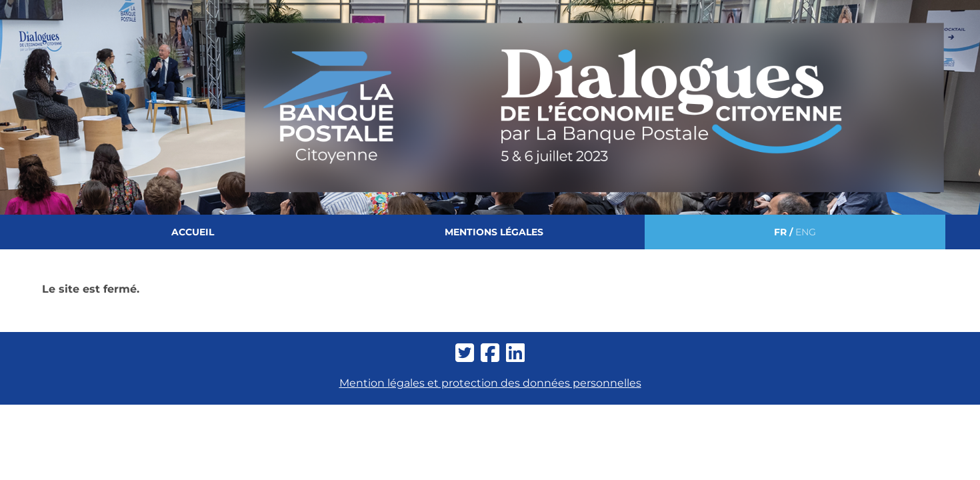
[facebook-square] (490, 354)
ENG (806, 232)
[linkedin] (515, 354)
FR (780, 232)
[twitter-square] (465, 354)
